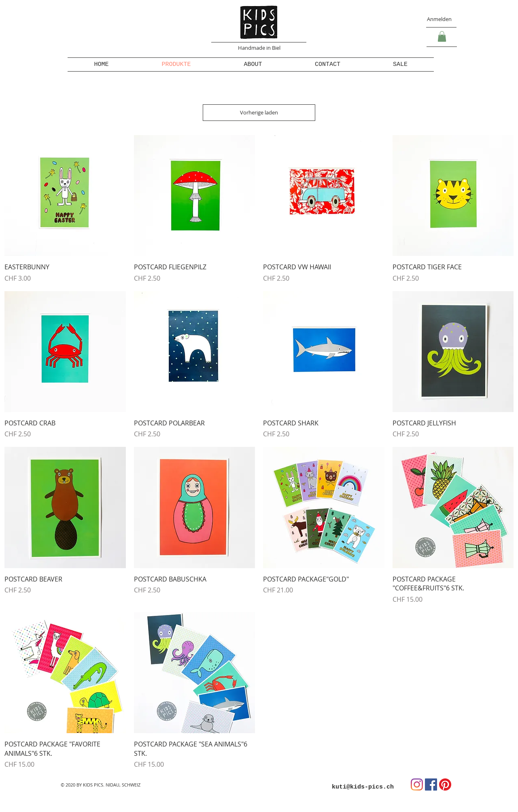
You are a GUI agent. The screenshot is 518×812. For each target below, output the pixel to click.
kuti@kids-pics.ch (363, 787)
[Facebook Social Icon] (431, 785)
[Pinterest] (445, 785)
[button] (442, 36)
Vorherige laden (259, 112)
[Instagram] (417, 785)
